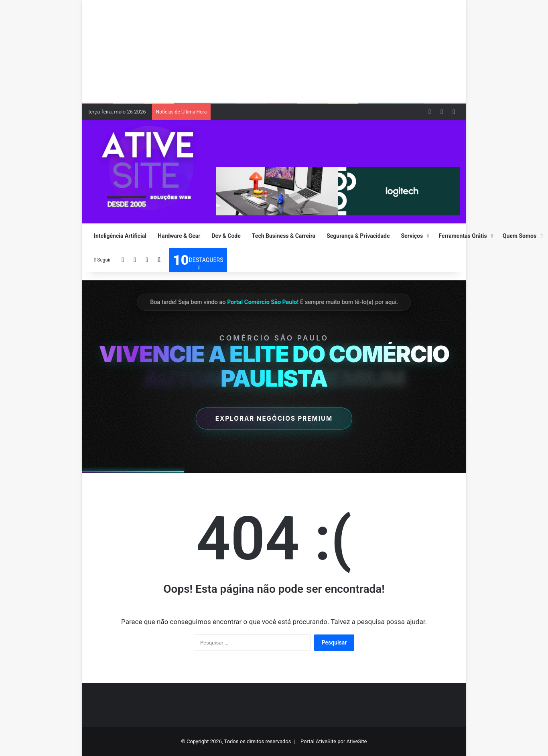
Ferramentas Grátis (463, 236)
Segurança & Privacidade (358, 236)
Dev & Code (226, 236)
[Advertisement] (277, 50)
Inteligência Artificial (120, 236)
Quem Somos (520, 236)
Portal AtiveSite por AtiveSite (334, 741)
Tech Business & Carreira (284, 236)
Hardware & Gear (179, 236)
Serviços (412, 236)
